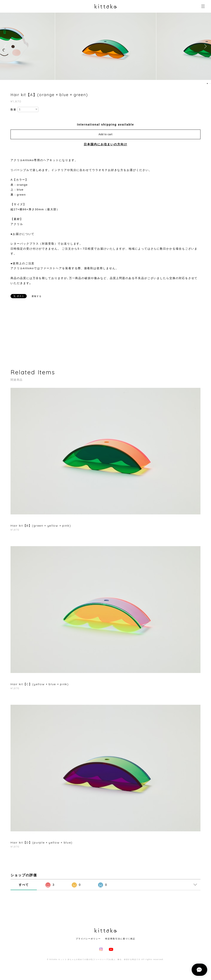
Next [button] (205, 46)
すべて (24, 885)
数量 (13, 110)
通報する (37, 296)
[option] (106, 46)
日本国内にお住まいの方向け (105, 144)
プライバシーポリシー (88, 939)
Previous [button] (6, 46)
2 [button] (210, 83)
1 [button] (207, 83)
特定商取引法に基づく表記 (120, 939)
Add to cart (106, 134)
